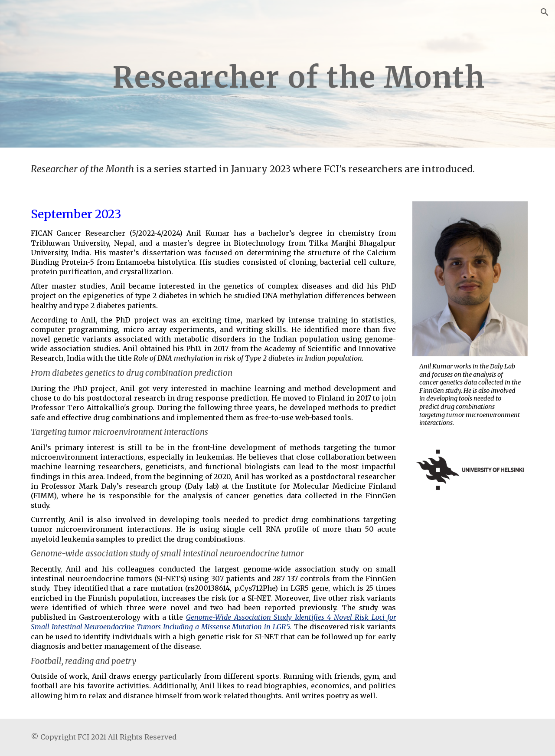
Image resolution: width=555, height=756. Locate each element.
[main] (299, 74)
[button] (545, 12)
